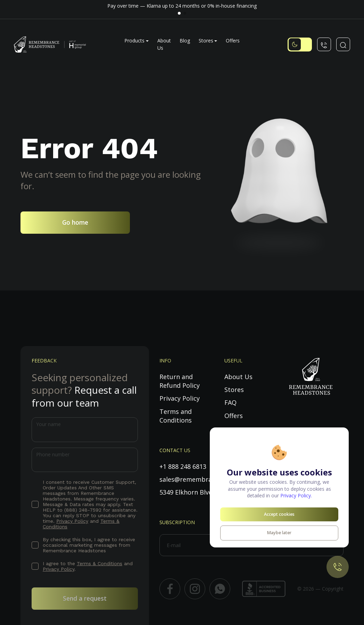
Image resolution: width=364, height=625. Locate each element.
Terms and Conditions (176, 416)
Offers (233, 41)
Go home (75, 222)
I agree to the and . (88, 566)
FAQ (230, 402)
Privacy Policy (72, 521)
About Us (238, 377)
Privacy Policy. (296, 495)
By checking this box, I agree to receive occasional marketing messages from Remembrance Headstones (89, 545)
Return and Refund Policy (180, 381)
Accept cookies (279, 514)
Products (134, 41)
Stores (206, 41)
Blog (185, 41)
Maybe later (279, 533)
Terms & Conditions (100, 563)
